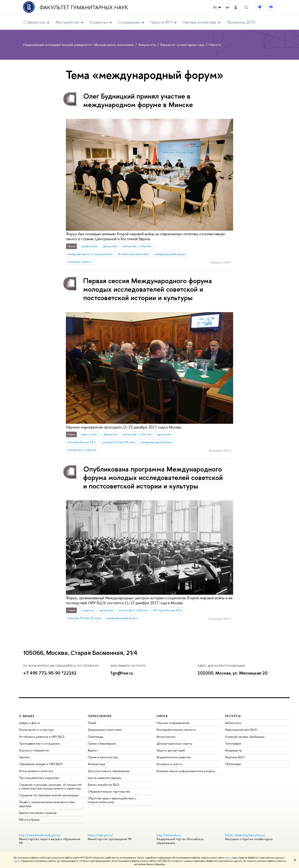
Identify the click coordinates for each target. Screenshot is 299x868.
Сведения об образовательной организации (49, 795)
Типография (233, 743)
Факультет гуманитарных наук (84, 7)
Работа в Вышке (29, 820)
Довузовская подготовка (105, 730)
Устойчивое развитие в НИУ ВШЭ (42, 737)
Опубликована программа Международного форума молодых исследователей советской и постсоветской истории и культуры (153, 477)
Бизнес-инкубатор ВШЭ (104, 785)
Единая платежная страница (38, 813)
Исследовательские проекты (176, 730)
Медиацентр (234, 750)
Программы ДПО (241, 22)
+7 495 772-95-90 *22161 (50, 673)
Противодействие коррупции (39, 778)
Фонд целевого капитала (36, 771)
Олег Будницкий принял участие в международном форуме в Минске (138, 100)
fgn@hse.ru (122, 673)
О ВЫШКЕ (27, 716)
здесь (228, 858)
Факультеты (147, 45)
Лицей (92, 723)
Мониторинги (166, 737)
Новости (215, 45)
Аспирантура (96, 764)
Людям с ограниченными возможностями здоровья (47, 804)
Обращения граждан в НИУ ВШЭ (41, 764)
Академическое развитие (174, 757)
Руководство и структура (36, 730)
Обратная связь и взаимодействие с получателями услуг (112, 800)
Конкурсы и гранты (169, 764)
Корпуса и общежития (34, 750)
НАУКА (162, 716)
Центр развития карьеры (104, 778)
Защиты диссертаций (171, 750)
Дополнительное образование (109, 771)
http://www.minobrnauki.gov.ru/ (40, 835)
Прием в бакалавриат (102, 743)
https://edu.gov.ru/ (101, 835)
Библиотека (233, 723)
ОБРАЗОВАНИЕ (100, 716)
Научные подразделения (173, 723)
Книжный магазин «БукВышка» (245, 737)
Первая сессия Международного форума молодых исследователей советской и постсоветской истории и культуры (148, 289)
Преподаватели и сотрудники (39, 743)
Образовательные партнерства (109, 791)
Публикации (233, 764)
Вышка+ (93, 750)
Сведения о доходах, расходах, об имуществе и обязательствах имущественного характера (50, 786)
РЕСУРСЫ (233, 716)
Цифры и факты (29, 723)
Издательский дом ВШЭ (241, 730)
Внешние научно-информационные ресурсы (186, 771)
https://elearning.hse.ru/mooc (245, 835)
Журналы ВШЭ (235, 757)
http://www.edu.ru (169, 835)
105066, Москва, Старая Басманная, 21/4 (80, 653)
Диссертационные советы (174, 743)
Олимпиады (96, 737)
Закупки (24, 757)
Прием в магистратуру (103, 757)
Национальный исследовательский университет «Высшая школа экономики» (79, 45)
